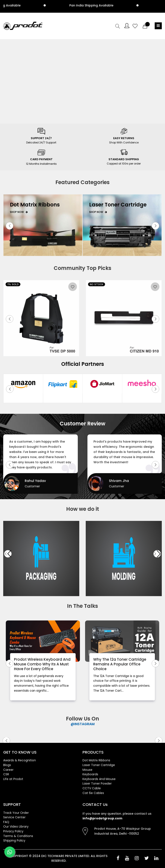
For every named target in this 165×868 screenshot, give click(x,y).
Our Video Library (16, 826)
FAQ (6, 822)
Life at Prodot (13, 779)
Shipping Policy (14, 840)
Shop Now (19, 212)
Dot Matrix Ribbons (96, 760)
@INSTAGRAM (83, 724)
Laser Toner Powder (97, 783)
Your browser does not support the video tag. (82, 80)
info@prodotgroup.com (102, 818)
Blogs (7, 765)
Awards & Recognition (20, 760)
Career (8, 770)
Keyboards (90, 774)
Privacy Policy (13, 831)
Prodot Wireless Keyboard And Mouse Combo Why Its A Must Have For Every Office (42, 664)
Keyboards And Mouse (99, 779)
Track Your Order (16, 813)
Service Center (14, 817)
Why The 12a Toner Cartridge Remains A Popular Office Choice (120, 664)
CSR (6, 774)
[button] (10, 226)
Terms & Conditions (18, 836)
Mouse (87, 770)
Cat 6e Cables (93, 793)
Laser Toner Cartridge (99, 765)
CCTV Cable (92, 788)
